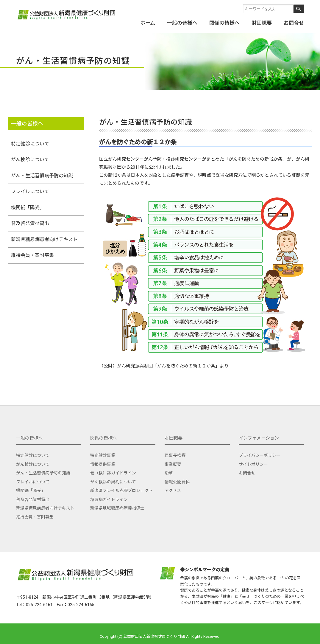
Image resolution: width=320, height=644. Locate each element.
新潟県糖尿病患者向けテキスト (44, 239)
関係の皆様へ (224, 22)
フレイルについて (30, 191)
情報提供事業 (103, 464)
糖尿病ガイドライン (109, 499)
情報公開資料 (177, 482)
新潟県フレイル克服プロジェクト (121, 491)
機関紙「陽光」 (28, 208)
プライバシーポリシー (260, 455)
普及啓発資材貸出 (30, 223)
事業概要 (173, 464)
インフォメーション (259, 438)
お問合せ (294, 22)
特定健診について (30, 144)
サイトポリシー (253, 464)
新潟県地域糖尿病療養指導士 (117, 508)
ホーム (148, 22)
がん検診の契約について (113, 482)
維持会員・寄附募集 (32, 255)
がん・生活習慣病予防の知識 (42, 176)
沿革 (169, 473)
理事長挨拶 (175, 455)
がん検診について (30, 160)
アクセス (173, 491)
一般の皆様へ (182, 22)
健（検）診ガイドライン (113, 473)
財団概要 (262, 22)
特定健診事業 (103, 455)
